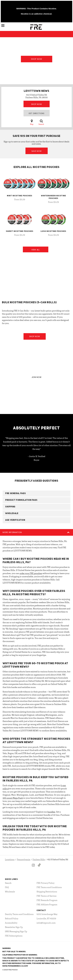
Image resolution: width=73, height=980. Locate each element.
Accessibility (11, 923)
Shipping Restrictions (47, 892)
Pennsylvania (24, 859)
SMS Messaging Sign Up (16, 931)
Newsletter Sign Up (14, 927)
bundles (51, 812)
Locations (10, 859)
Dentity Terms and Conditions (19, 914)
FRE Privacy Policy (46, 883)
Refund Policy (12, 918)
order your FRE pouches (31, 573)
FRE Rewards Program (47, 900)
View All (36, 250)
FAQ (7, 887)
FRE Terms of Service (46, 896)
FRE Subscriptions (14, 936)
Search (41, 122)
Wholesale (10, 892)
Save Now (37, 151)
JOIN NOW (37, 377)
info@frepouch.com (46, 923)
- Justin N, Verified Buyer (36, 458)
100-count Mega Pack (13, 798)
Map (32, 122)
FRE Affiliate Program (47, 905)
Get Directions (36, 113)
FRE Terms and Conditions (49, 887)
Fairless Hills (39, 859)
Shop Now (37, 59)
